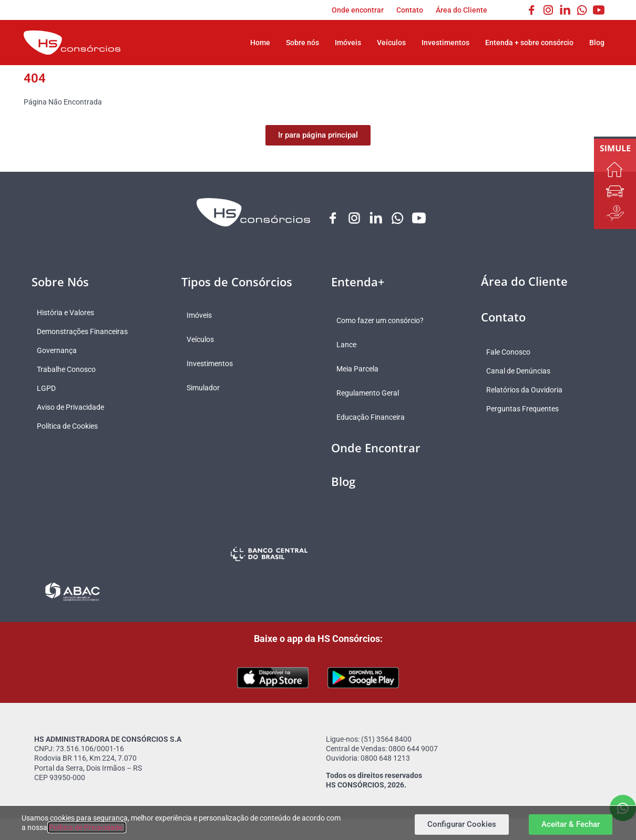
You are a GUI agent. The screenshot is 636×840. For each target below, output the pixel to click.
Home (260, 43)
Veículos (391, 43)
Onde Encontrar (376, 448)
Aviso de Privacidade (76, 408)
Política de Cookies (73, 427)
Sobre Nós (60, 282)
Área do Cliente (461, 10)
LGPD (52, 389)
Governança (62, 351)
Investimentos (445, 43)
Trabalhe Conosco (71, 370)
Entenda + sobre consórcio (529, 43)
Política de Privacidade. (87, 827)
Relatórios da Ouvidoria (530, 390)
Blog (597, 43)
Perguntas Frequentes (528, 409)
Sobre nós (302, 43)
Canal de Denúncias (524, 371)
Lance (352, 345)
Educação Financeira (376, 418)
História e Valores (71, 313)
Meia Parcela (363, 369)
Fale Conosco (514, 352)
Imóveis (348, 43)
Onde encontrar (358, 10)
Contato (410, 10)
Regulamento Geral (373, 393)
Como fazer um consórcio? (385, 321)
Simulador (208, 388)
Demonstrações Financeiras (88, 332)
